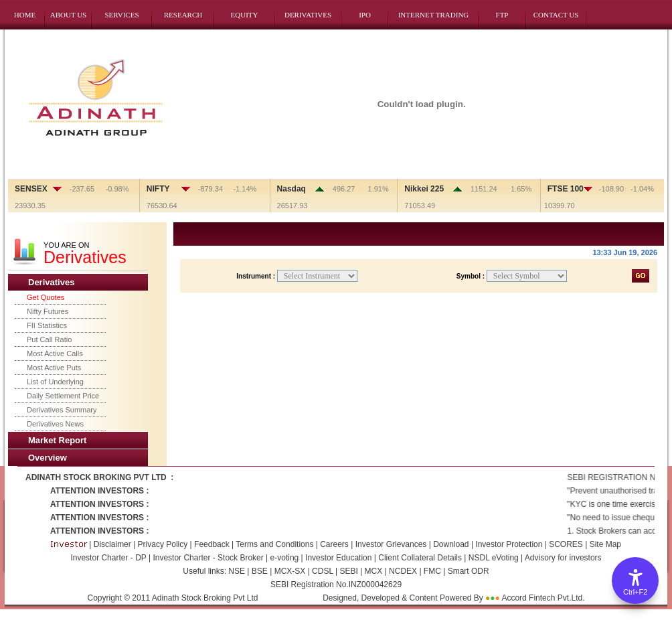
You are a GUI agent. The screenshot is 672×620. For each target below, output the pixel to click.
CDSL (322, 571)
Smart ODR (467, 571)
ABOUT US (69, 15)
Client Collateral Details (420, 558)
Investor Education (338, 558)
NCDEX (402, 571)
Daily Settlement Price (63, 396)
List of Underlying (55, 382)
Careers (335, 544)
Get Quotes (46, 297)
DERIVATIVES (308, 15)
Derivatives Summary (62, 410)
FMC (431, 571)
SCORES (567, 544)
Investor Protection (510, 544)
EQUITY (245, 15)
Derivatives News (55, 424)
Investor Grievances (391, 544)
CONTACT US (556, 15)
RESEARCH (183, 15)
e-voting (285, 558)
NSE (237, 571)
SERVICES (121, 15)
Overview (48, 458)
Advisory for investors (563, 558)
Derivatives (51, 282)
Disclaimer (112, 544)
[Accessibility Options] (635, 580)
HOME (25, 15)
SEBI (348, 571)
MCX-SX (289, 571)
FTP (502, 15)
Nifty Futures (48, 311)
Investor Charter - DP (108, 558)
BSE (261, 571)
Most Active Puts (54, 368)
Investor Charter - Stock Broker (208, 558)
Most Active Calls (55, 354)
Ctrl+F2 (635, 592)
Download (451, 544)
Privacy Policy (161, 544)
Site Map (605, 544)
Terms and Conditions (275, 544)
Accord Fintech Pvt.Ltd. (543, 598)
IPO (365, 15)
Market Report (57, 440)
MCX (373, 571)
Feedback (212, 544)
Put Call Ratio (49, 339)
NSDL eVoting (494, 558)
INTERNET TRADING (434, 15)
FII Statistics (47, 325)
